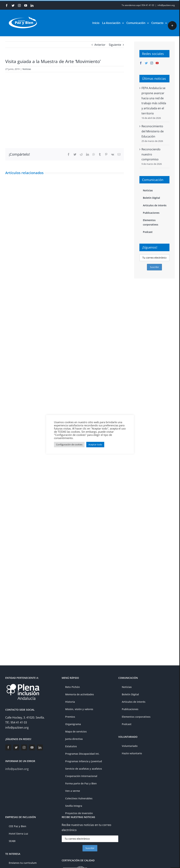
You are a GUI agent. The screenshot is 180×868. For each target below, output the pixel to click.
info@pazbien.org (166, 5)
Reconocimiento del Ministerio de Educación (153, 131)
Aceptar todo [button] (95, 444)
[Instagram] (152, 63)
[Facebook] (141, 63)
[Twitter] (146, 63)
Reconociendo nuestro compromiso (151, 154)
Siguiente (115, 45)
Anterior (100, 45)
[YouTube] (157, 63)
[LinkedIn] (40, 747)
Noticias (27, 69)
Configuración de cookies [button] (69, 444)
